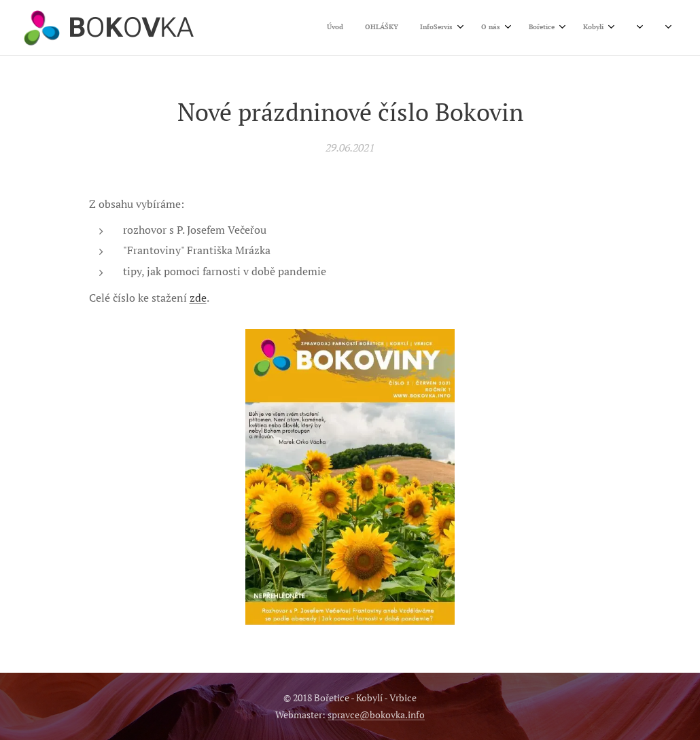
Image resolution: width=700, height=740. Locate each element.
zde (198, 298)
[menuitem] (478, 28)
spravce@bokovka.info (376, 715)
